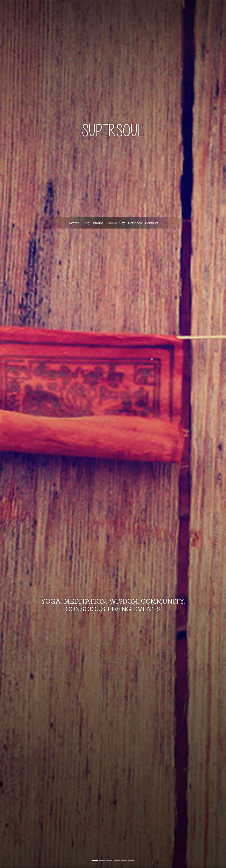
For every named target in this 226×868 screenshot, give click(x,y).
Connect (152, 223)
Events (74, 223)
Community (116, 223)
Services (135, 223)
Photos (98, 223)
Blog (86, 223)
